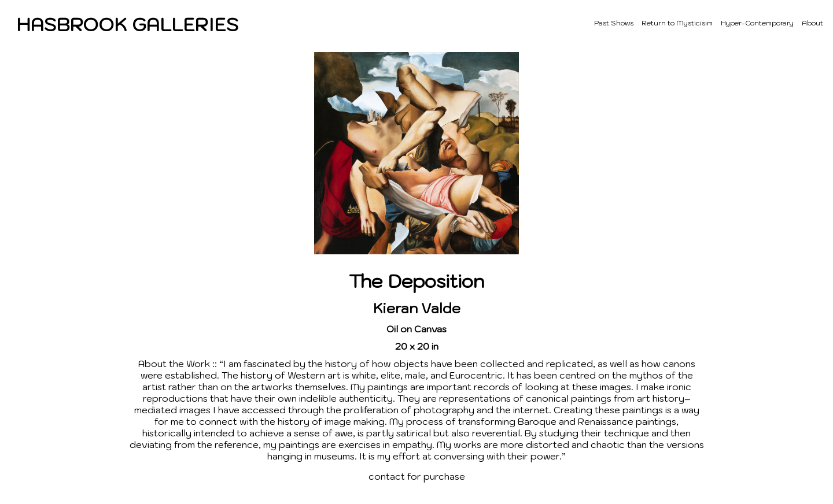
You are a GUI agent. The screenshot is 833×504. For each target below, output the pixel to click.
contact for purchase (417, 476)
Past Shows (614, 23)
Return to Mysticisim (677, 23)
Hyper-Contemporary (757, 23)
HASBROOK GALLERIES (127, 24)
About (812, 23)
